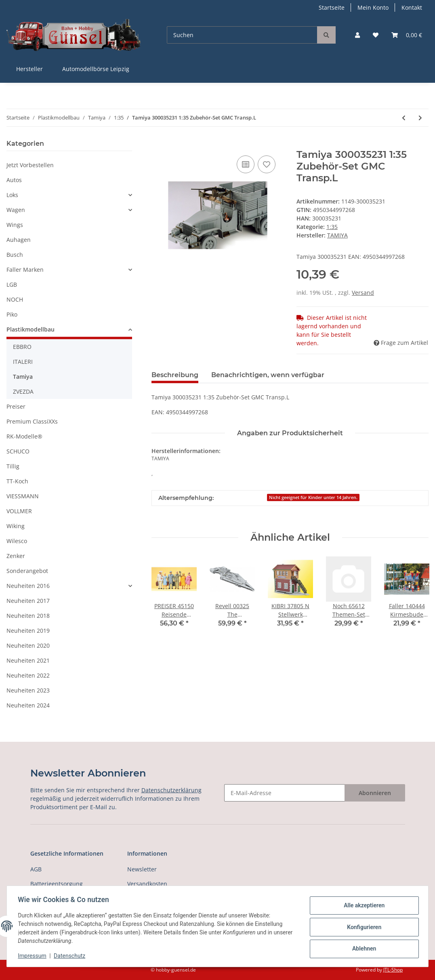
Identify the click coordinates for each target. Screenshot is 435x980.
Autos (14, 180)
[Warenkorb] (407, 35)
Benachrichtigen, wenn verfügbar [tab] (268, 375)
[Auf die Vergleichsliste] (246, 164)
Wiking (16, 526)
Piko (12, 314)
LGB (12, 284)
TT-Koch (17, 481)
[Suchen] (242, 35)
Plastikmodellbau (30, 329)
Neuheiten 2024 (28, 705)
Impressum (34, 956)
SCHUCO (18, 451)
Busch (15, 255)
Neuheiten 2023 (28, 690)
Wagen (16, 210)
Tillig (13, 466)
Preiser (16, 406)
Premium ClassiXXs (32, 421)
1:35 (332, 227)
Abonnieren (375, 793)
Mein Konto (373, 7)
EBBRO (22, 347)
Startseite (332, 7)
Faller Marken (25, 270)
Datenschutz (71, 956)
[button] (357, 35)
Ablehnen (362, 948)
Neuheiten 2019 (28, 631)
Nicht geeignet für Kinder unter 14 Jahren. (313, 497)
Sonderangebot (27, 571)
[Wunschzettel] (376, 35)
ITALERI (23, 362)
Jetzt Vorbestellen (30, 165)
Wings (15, 225)
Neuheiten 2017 (28, 601)
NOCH (15, 299)
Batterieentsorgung (57, 884)
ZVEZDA (23, 391)
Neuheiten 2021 (28, 660)
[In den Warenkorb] (158, 145)
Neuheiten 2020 (28, 645)
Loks (12, 195)
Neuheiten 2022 (28, 675)
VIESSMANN (23, 496)
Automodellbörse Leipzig (96, 69)
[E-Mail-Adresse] (285, 793)
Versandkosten (147, 884)
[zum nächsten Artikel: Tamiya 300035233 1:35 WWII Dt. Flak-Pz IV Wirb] (420, 118)
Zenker (16, 556)
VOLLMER (19, 511)
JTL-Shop (393, 970)
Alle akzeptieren (362, 906)
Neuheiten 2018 (28, 616)
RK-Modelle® (24, 436)
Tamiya (23, 377)
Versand (363, 293)
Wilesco (17, 541)
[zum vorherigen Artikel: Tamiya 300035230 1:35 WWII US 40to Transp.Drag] (404, 118)
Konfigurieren (362, 927)
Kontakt (412, 7)
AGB (36, 869)
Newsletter (142, 869)
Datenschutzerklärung (171, 790)
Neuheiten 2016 (28, 586)
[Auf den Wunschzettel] (267, 164)
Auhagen (19, 240)
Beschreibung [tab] (175, 375)
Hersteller (29, 69)
